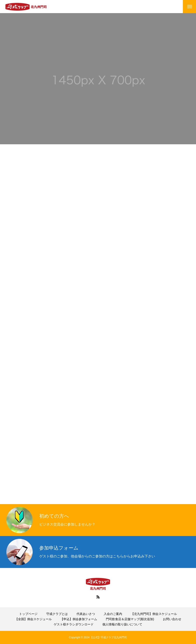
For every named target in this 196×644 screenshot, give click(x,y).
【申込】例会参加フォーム (79, 619)
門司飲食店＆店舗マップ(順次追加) (130, 619)
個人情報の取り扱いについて (122, 624)
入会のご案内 (113, 614)
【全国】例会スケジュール (33, 619)
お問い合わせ (172, 619)
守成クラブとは (57, 614)
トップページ (28, 614)
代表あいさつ (86, 614)
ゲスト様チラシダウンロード (74, 624)
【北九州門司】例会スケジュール (154, 614)
